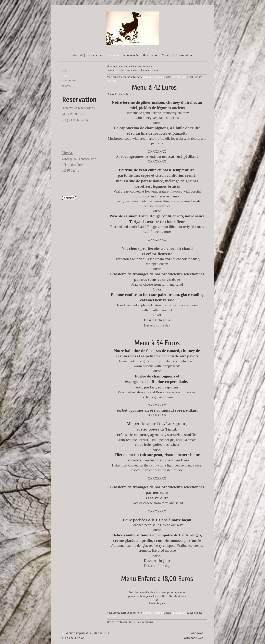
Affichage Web (194, 638)
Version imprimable (77, 633)
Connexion (197, 633)
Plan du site (101, 633)
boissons (112, 81)
